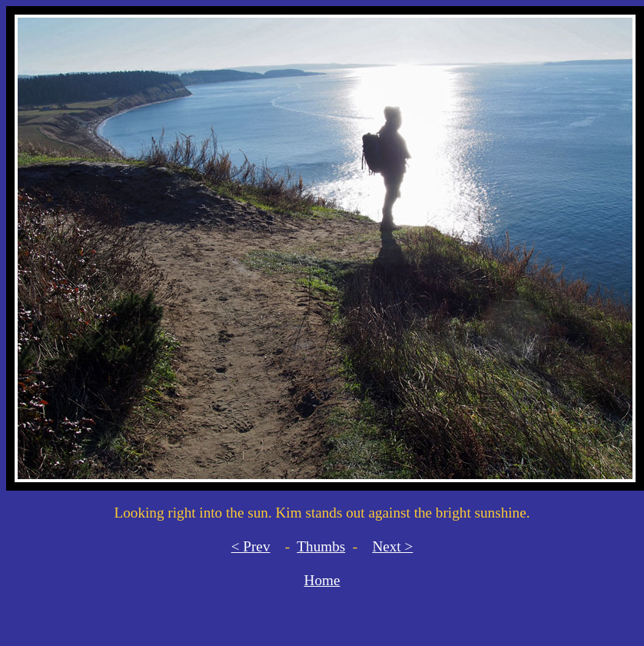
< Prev (251, 546)
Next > (392, 546)
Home (322, 580)
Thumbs (321, 546)
